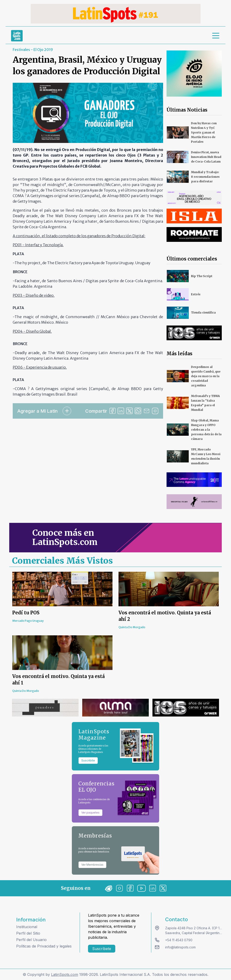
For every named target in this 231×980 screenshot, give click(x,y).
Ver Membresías (92, 865)
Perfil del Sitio (28, 933)
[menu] (216, 36)
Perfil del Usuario (31, 940)
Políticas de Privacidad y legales (44, 946)
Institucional (27, 927)
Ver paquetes (90, 813)
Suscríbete (102, 949)
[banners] (116, 14)
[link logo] (17, 36)
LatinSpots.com (65, 974)
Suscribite (88, 760)
